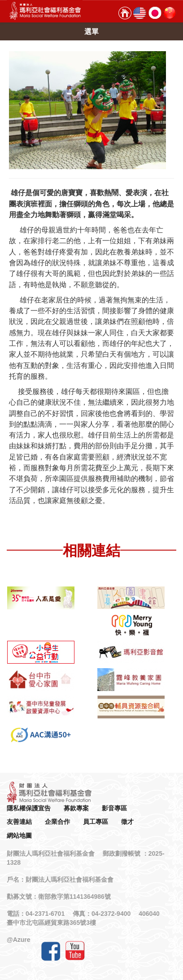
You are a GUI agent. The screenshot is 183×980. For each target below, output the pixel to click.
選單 (91, 32)
